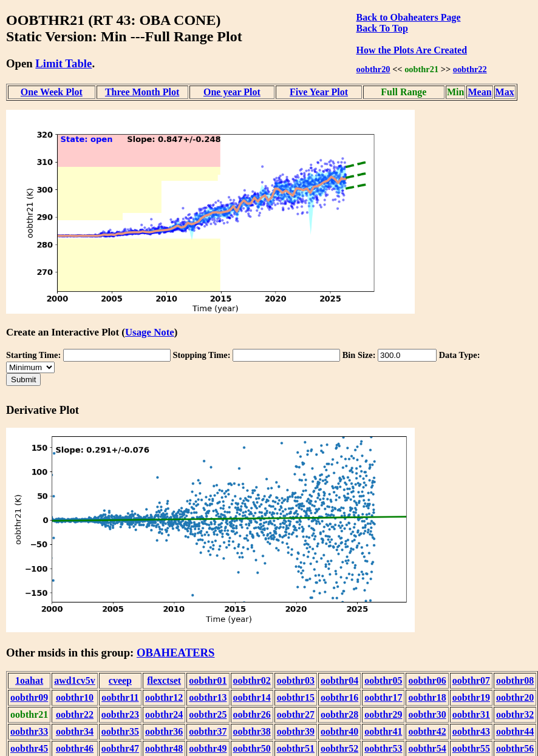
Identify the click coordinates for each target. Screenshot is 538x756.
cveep (120, 680)
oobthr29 (383, 714)
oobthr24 (164, 714)
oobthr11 (120, 697)
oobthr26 (252, 714)
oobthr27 (296, 714)
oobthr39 (296, 731)
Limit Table (63, 63)
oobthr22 (470, 69)
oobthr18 (427, 697)
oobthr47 (120, 748)
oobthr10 (75, 697)
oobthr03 (296, 680)
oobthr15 (296, 697)
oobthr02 (252, 680)
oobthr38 (252, 731)
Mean (479, 92)
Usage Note (150, 332)
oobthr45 (29, 748)
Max (505, 92)
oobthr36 (164, 731)
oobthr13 (208, 697)
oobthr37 (208, 731)
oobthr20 (373, 69)
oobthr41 (383, 731)
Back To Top (382, 28)
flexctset (164, 680)
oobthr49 (208, 748)
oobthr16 (339, 697)
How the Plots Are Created (412, 50)
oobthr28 (339, 714)
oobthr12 (164, 697)
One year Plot (232, 92)
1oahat (29, 680)
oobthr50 (252, 748)
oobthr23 (120, 714)
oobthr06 (427, 680)
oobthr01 (208, 680)
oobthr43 (471, 731)
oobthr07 (471, 680)
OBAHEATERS (176, 653)
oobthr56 (515, 748)
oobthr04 (339, 680)
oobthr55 (471, 748)
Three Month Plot (142, 92)
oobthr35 (120, 731)
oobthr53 (383, 748)
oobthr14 (252, 697)
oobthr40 (339, 731)
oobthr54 (427, 748)
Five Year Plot (319, 92)
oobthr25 (208, 714)
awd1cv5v (75, 680)
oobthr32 (515, 714)
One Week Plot (52, 92)
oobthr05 (383, 680)
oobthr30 (427, 714)
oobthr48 (164, 748)
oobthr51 (296, 748)
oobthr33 (29, 731)
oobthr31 (471, 714)
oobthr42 (427, 731)
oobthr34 (75, 731)
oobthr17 (383, 697)
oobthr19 (471, 697)
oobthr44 (515, 731)
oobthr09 (29, 697)
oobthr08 (515, 680)
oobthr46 (75, 748)
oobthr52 (339, 748)
